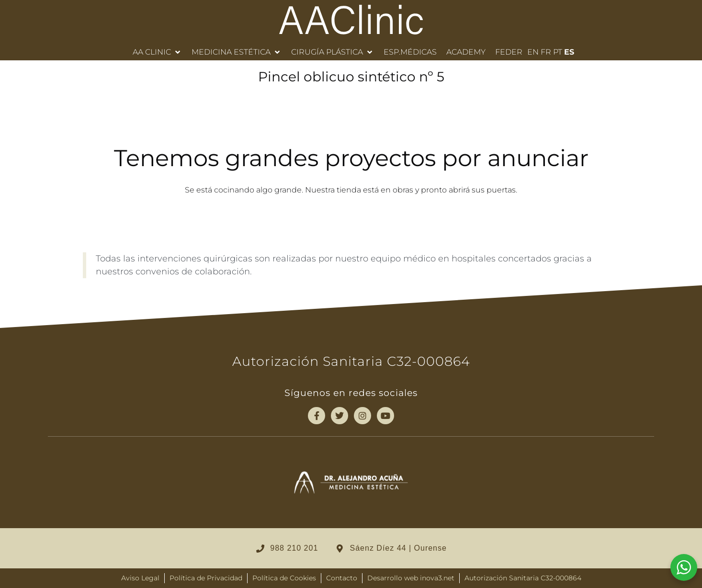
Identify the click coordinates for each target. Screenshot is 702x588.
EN (533, 52)
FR (546, 52)
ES (569, 52)
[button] (157, 52)
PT (558, 52)
